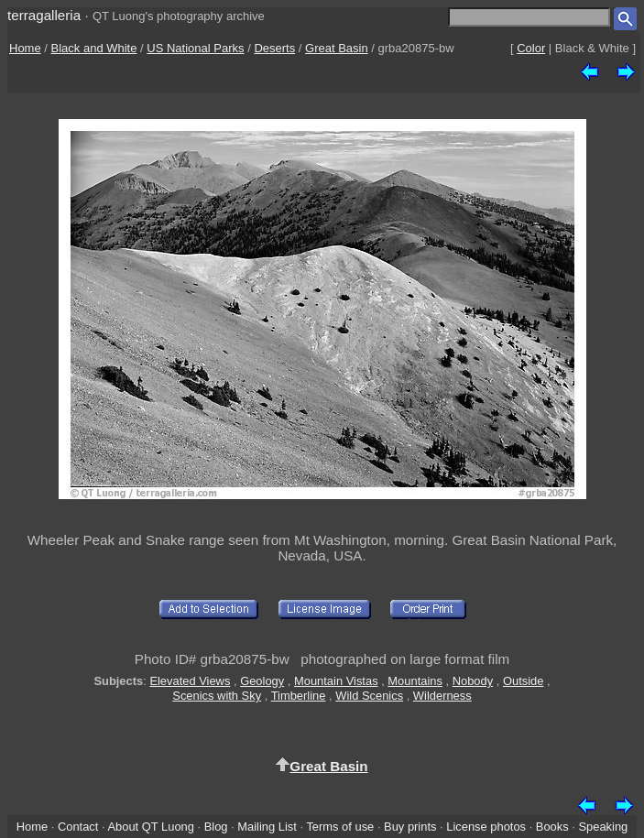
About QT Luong (150, 827)
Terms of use (340, 827)
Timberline (299, 696)
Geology (262, 681)
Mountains (415, 681)
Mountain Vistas (336, 681)
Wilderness (442, 696)
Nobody (473, 681)
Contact (78, 827)
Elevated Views (190, 681)
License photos (486, 827)
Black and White (94, 48)
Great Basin (337, 48)
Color (531, 48)
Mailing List (267, 827)
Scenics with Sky (217, 696)
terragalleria (44, 15)
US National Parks (195, 48)
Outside (523, 681)
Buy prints (410, 827)
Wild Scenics (369, 696)
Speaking (603, 827)
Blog (216, 827)
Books (552, 827)
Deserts (274, 48)
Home (25, 48)
